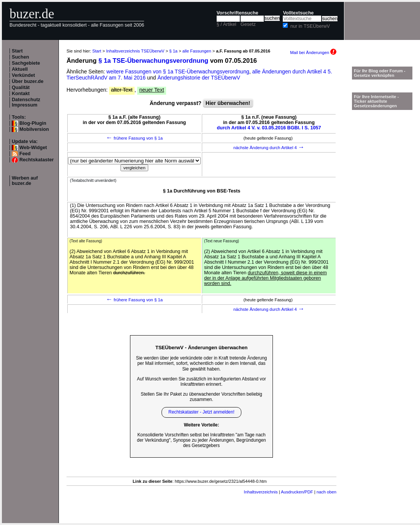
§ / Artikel (227, 24)
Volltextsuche (298, 13)
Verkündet (23, 75)
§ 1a (173, 51)
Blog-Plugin (33, 123)
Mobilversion (34, 129)
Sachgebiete (26, 63)
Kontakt (21, 94)
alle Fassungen (197, 51)
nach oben (326, 492)
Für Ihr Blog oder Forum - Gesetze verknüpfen (380, 73)
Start (17, 51)
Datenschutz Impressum (26, 102)
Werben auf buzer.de (25, 181)
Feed (25, 154)
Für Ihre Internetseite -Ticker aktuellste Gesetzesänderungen (376, 101)
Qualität (21, 87)
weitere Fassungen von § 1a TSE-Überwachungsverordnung (178, 72)
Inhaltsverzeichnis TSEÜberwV (135, 51)
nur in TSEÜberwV (310, 26)
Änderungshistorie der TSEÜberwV (199, 78)
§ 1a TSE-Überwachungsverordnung (153, 61)
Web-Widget (33, 148)
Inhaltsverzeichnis (261, 492)
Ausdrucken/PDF (297, 492)
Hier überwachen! (228, 103)
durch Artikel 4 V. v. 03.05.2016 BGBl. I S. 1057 (269, 128)
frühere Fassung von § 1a (134, 138)
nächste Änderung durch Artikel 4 (269, 148)
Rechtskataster (36, 160)
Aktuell (20, 69)
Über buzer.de (28, 81)
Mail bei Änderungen (313, 52)
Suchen (21, 57)
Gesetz (248, 24)
